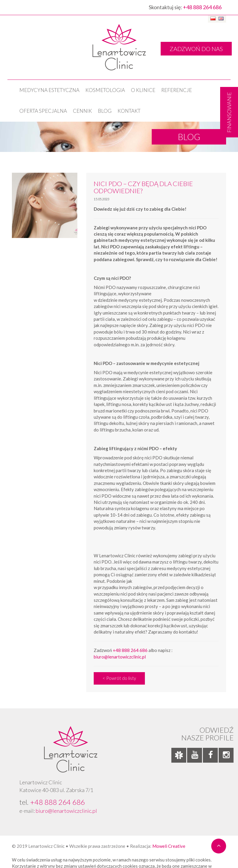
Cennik (82, 111)
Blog (105, 111)
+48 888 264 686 (202, 7)
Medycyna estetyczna (49, 90)
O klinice (143, 90)
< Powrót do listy (119, 678)
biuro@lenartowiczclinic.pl (120, 657)
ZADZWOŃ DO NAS (196, 49)
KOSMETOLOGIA (105, 90)
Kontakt (129, 111)
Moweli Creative (169, 846)
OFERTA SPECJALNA (43, 111)
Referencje (177, 90)
